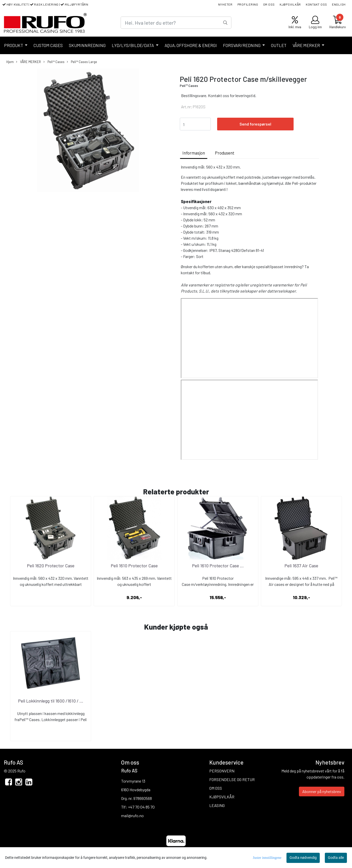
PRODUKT (14, 45)
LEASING (217, 805)
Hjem (10, 62)
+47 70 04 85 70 (141, 807)
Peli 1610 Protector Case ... (218, 566)
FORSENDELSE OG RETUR (232, 779)
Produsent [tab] (225, 153)
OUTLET (279, 45)
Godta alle (336, 858)
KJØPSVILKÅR (290, 4)
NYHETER (225, 4)
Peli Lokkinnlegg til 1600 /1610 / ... (51, 701)
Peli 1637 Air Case (301, 566)
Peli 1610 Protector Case (134, 566)
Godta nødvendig (303, 858)
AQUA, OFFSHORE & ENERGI (191, 45)
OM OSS (269, 4)
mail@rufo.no (132, 816)
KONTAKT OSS (316, 4)
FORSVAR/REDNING (242, 45)
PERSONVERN (222, 771)
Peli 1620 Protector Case (51, 566)
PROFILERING (248, 4)
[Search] (176, 23)
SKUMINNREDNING (87, 45)
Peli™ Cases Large (82, 62)
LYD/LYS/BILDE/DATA (133, 45)
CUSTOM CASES (48, 45)
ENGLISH (339, 4)
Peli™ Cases (54, 62)
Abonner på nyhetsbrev (322, 791)
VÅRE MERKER (307, 45)
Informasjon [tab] (194, 153)
